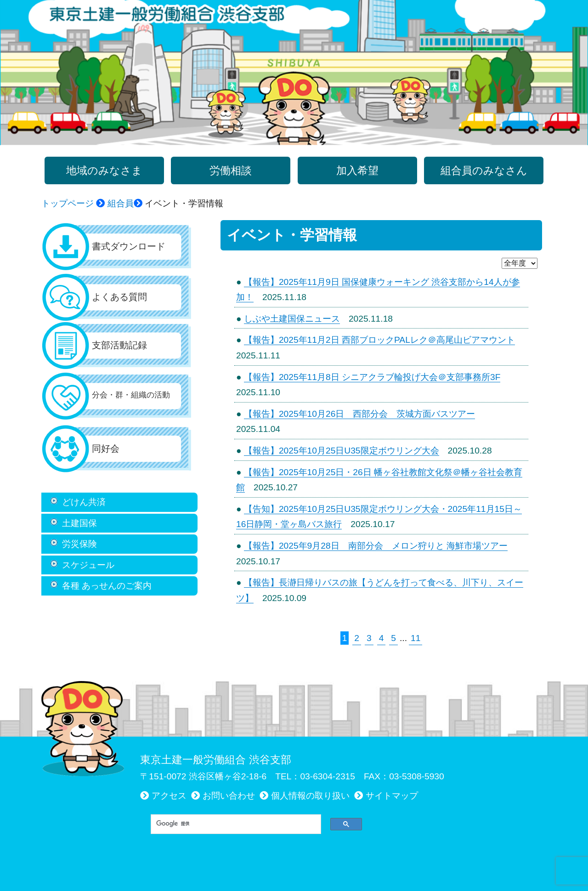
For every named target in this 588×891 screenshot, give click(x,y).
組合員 (121, 203)
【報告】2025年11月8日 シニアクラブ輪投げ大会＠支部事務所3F (372, 377)
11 (416, 638)
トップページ (68, 203)
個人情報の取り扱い (310, 796)
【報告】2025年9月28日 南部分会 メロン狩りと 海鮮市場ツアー (376, 546)
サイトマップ (392, 796)
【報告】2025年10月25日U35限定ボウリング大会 (342, 451)
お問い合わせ (229, 796)
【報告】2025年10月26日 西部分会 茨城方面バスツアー (359, 414)
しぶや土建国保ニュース (292, 319)
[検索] (233, 824)
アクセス (169, 796)
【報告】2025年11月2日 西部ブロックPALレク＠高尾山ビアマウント (379, 340)
